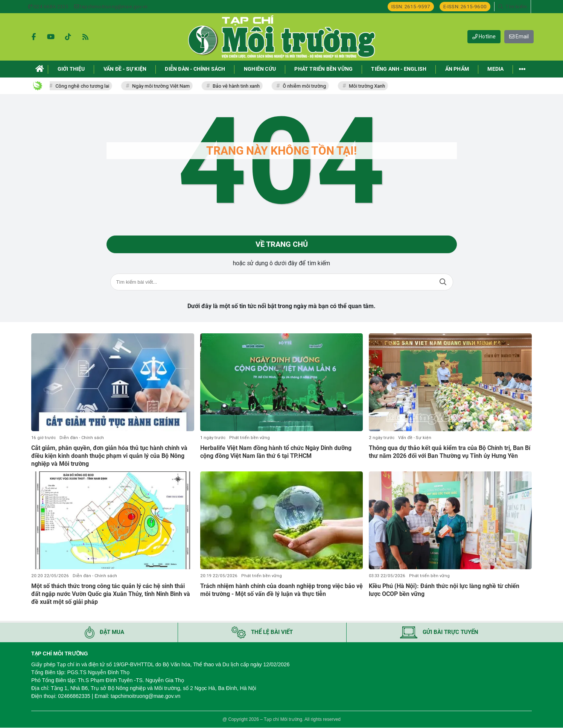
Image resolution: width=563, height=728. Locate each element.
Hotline (484, 36)
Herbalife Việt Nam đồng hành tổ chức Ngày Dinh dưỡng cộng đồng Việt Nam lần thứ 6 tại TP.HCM (276, 452)
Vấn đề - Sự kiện (415, 438)
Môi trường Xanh (369, 86)
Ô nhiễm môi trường (306, 86)
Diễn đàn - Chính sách (82, 438)
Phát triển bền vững (250, 438)
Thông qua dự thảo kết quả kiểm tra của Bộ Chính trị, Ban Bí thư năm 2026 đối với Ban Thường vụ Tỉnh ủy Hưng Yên (450, 452)
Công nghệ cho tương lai (84, 86)
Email (519, 36)
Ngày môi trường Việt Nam (163, 86)
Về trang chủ (282, 245)
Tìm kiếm (443, 282)
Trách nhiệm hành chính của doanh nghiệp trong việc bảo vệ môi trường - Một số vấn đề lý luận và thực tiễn (281, 590)
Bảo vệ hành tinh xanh (238, 86)
